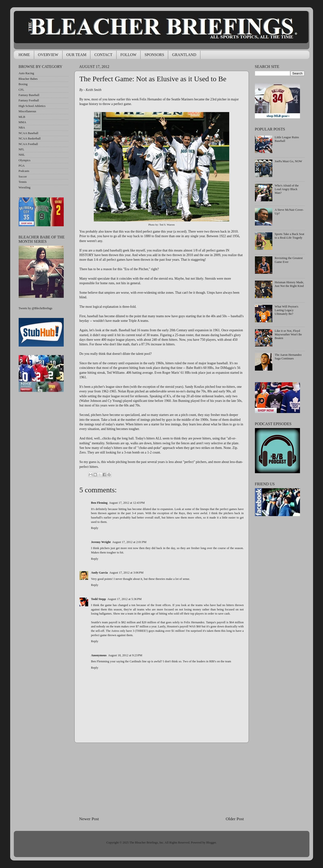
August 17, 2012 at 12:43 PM (127, 503)
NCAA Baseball (29, 133)
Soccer (23, 177)
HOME (24, 55)
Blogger (211, 843)
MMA (23, 122)
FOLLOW (129, 55)
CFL (21, 90)
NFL (22, 149)
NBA (22, 128)
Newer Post (89, 819)
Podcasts (24, 171)
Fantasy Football (29, 100)
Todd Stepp (99, 599)
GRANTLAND (184, 55)
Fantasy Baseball (29, 95)
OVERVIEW (48, 55)
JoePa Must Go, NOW (288, 161)
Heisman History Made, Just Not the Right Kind (289, 284)
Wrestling (25, 187)
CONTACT (103, 55)
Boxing (23, 84)
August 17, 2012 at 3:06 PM (126, 573)
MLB (22, 117)
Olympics (25, 160)
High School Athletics (32, 106)
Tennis (23, 182)
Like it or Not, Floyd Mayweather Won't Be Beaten (288, 334)
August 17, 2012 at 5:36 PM (124, 599)
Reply (95, 528)
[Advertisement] (162, 779)
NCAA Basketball (30, 138)
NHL (22, 155)
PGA (22, 166)
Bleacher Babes (28, 79)
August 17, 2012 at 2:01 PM (129, 542)
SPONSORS (154, 55)
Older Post (235, 819)
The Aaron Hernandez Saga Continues (288, 357)
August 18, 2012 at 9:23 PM (125, 655)
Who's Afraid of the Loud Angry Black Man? (287, 189)
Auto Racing (26, 73)
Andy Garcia (99, 573)
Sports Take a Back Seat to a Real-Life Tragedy (290, 236)
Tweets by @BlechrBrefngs (35, 308)
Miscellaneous (28, 111)
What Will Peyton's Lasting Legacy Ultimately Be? (287, 310)
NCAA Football (28, 144)
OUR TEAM (76, 55)
